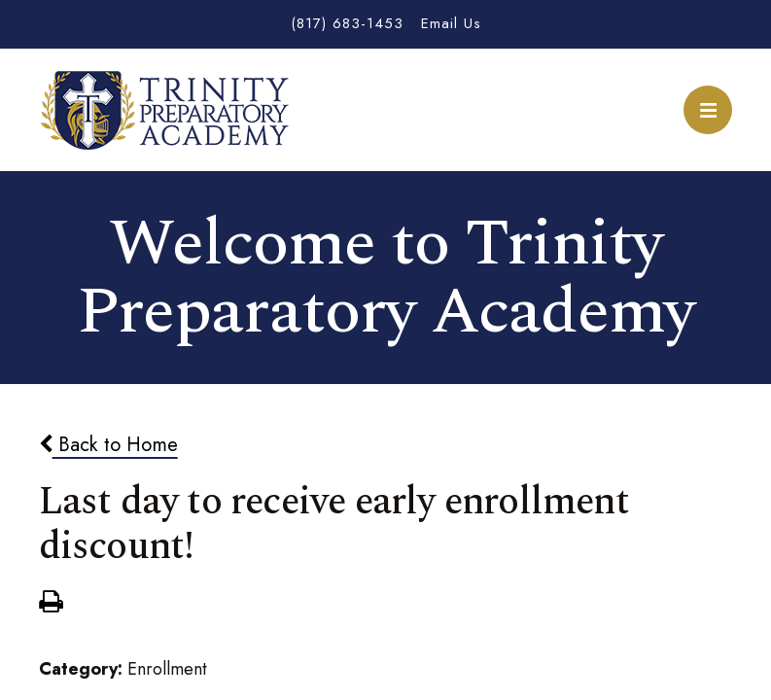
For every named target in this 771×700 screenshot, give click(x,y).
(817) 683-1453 (347, 23)
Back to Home (108, 444)
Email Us (451, 23)
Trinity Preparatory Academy (165, 110)
